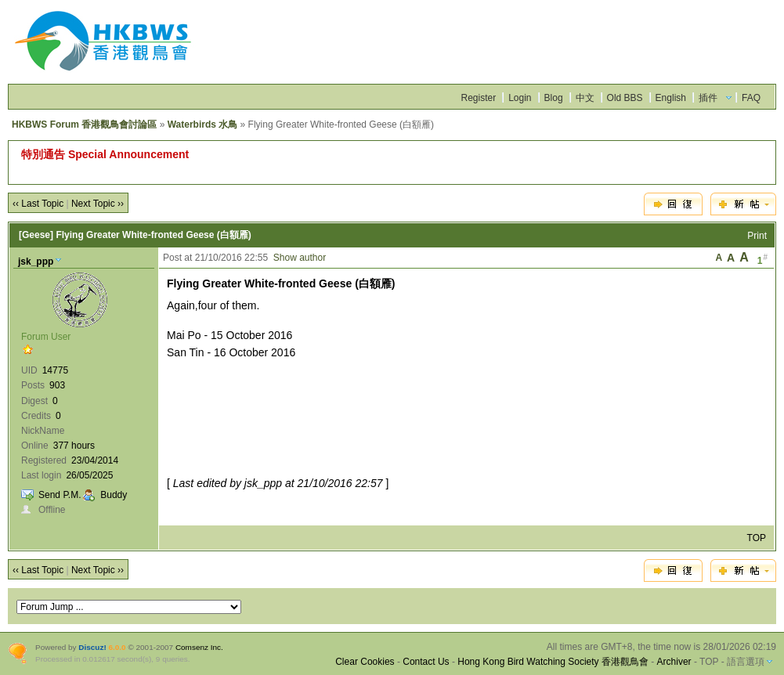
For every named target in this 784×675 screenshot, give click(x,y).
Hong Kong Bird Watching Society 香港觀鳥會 (553, 662)
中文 (585, 98)
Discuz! (92, 647)
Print (757, 236)
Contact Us (426, 662)
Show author (300, 258)
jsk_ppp (36, 262)
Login (520, 98)
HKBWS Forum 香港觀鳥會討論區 (84, 125)
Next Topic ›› (98, 204)
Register (478, 98)
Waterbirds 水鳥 (203, 125)
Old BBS (625, 98)
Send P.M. (60, 495)
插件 (708, 98)
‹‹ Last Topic (38, 204)
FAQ (751, 98)
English (671, 98)
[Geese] (36, 235)
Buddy (114, 495)
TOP (757, 538)
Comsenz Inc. (199, 647)
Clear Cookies (365, 662)
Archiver (674, 662)
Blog (554, 98)
